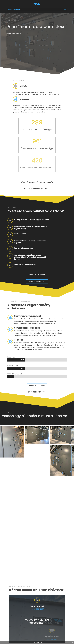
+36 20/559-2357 (57, 609)
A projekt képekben (37, 275)
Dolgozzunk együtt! (37, 281)
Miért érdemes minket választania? (37, 189)
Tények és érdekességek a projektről (37, 182)
